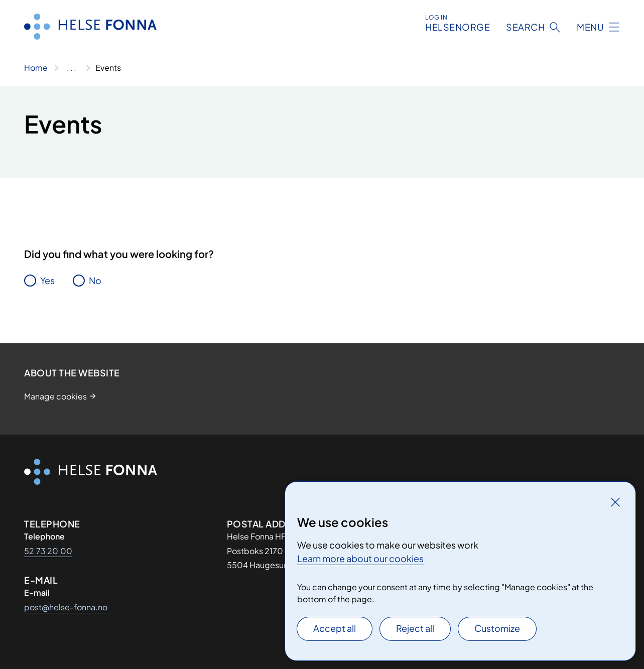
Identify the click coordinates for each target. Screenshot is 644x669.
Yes (47, 280)
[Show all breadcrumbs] (72, 68)
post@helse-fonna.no (66, 607)
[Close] (615, 502)
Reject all (415, 628)
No (95, 280)
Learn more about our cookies (360, 558)
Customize (497, 628)
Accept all (335, 628)
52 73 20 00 (48, 551)
